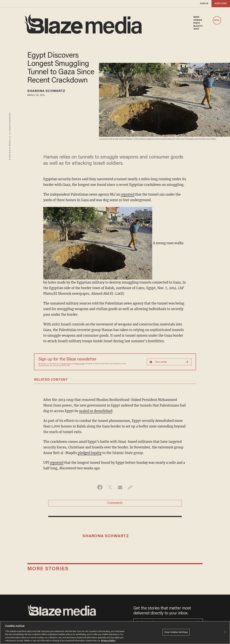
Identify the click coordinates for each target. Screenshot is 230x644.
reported (128, 194)
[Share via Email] (120, 487)
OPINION (198, 20)
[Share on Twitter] (110, 487)
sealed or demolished (96, 411)
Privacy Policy (66, 364)
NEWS (196, 17)
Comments (115, 503)
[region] (115, 633)
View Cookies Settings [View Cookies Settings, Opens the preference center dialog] (176, 632)
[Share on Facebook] (100, 487)
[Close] (225, 632)
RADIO (197, 23)
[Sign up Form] (169, 362)
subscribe (221, 4)
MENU (217, 20)
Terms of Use (80, 364)
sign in (204, 4)
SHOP (196, 29)
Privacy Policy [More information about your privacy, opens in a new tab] (108, 641)
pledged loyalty (90, 453)
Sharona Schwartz (46, 91)
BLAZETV (198, 26)
